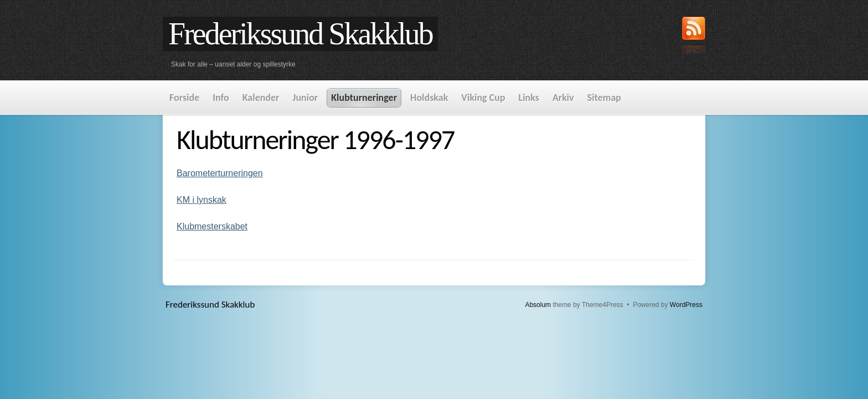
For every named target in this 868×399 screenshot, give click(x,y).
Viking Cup (483, 98)
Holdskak (429, 98)
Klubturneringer (364, 98)
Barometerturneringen (220, 173)
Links (529, 98)
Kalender (261, 98)
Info (221, 98)
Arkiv (563, 98)
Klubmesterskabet (212, 226)
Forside (184, 98)
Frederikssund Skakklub (300, 34)
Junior (305, 98)
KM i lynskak (201, 200)
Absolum (538, 305)
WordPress (686, 305)
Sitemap (604, 98)
